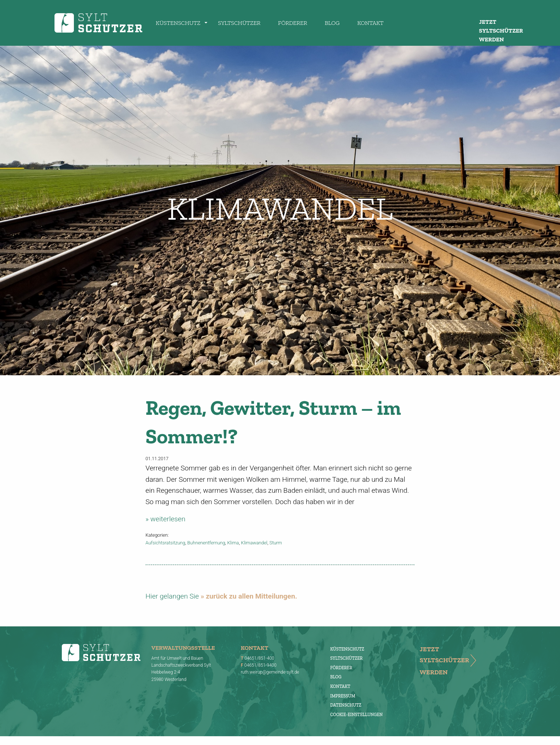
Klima (233, 543)
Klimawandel (254, 543)
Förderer (293, 23)
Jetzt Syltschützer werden (501, 31)
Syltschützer (239, 23)
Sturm (276, 543)
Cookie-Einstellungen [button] (356, 715)
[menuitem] (178, 23)
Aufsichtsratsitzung (166, 543)
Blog (332, 23)
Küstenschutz (178, 23)
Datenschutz (346, 705)
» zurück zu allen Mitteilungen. (249, 596)
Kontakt (371, 23)
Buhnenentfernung (206, 543)
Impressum (343, 696)
